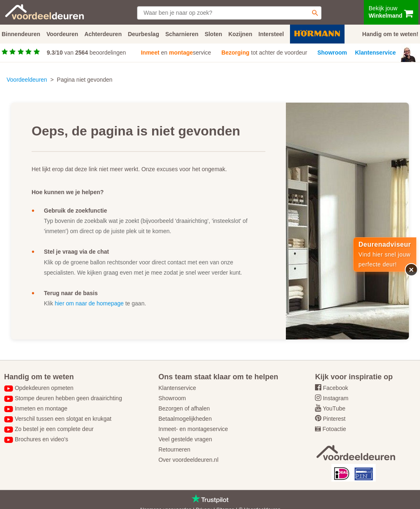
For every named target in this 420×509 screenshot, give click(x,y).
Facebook (335, 388)
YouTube (334, 408)
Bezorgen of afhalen (184, 408)
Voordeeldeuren (27, 80)
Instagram (336, 398)
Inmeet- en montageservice (193, 429)
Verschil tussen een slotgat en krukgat (63, 419)
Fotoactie (334, 429)
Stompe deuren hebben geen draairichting (68, 398)
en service (176, 53)
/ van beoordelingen (86, 53)
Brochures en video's (41, 439)
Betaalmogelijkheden (185, 419)
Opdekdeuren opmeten (44, 388)
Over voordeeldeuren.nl (188, 460)
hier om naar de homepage (89, 303)
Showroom (332, 53)
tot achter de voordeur (264, 53)
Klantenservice (376, 53)
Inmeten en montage (41, 408)
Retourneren (174, 449)
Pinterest (334, 419)
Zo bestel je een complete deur (54, 429)
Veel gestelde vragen (185, 439)
